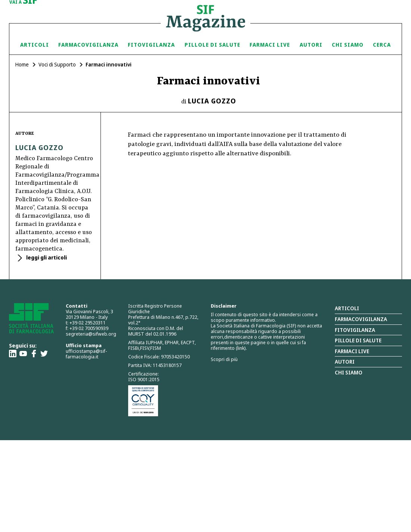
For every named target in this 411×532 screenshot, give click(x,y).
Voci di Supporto (57, 64)
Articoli (35, 45)
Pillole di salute (358, 340)
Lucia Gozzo (212, 101)
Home (22, 64)
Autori (311, 45)
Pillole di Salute (212, 45)
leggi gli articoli (46, 257)
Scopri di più (224, 359)
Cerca (382, 45)
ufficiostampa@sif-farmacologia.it (86, 354)
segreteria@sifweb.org (91, 334)
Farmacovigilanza (88, 45)
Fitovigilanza (151, 45)
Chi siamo (348, 45)
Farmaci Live (270, 45)
